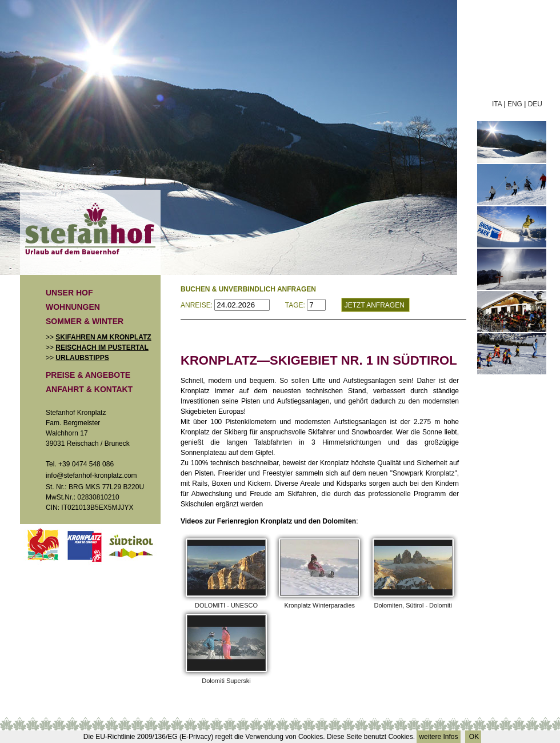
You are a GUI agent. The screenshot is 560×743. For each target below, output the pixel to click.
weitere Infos (438, 737)
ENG (515, 104)
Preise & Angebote (88, 375)
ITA (497, 104)
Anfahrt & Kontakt (89, 389)
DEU (535, 104)
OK (473, 737)
